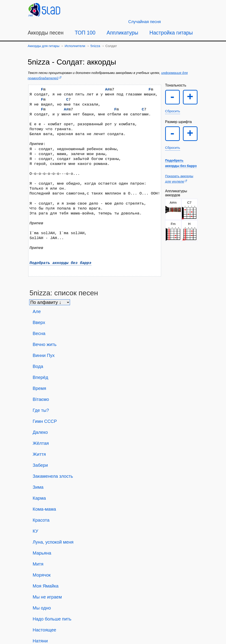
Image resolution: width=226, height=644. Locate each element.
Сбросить (173, 111)
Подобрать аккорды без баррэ (60, 263)
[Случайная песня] (145, 22)
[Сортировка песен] (50, 302)
